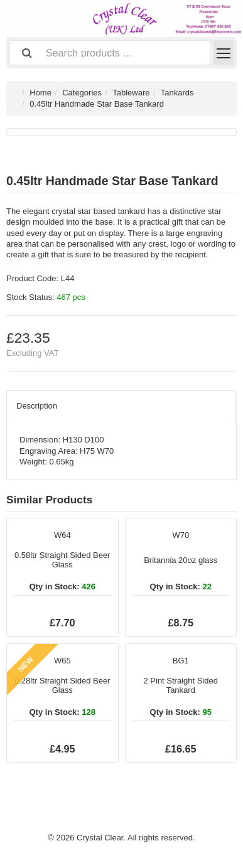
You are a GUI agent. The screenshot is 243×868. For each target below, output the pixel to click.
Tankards (177, 93)
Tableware (131, 93)
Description (37, 406)
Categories (82, 93)
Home (40, 93)
